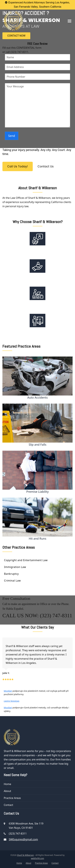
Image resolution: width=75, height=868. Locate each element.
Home (7, 784)
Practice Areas (12, 798)
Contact (8, 805)
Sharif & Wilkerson (25, 855)
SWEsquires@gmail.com (23, 839)
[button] (69, 21)
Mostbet (8, 691)
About (7, 791)
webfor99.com (37, 858)
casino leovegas (12, 701)
